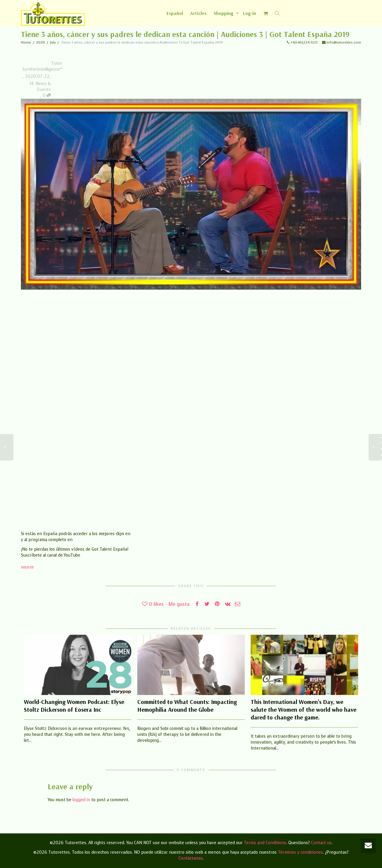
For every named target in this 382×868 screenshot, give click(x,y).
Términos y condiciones (300, 852)
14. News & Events (40, 87)
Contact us (321, 843)
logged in (81, 800)
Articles (198, 13)
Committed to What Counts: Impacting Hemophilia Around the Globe (187, 706)
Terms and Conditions (265, 843)
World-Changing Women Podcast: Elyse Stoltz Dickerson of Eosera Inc (74, 706)
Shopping (224, 13)
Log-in (249, 13)
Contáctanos (191, 858)
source (27, 567)
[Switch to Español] (175, 13)
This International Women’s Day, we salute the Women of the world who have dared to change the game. (304, 709)
